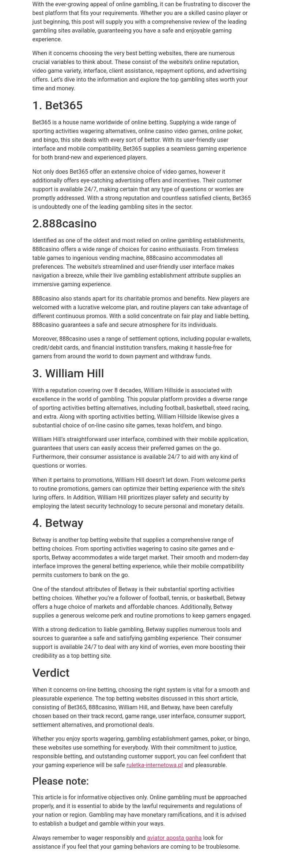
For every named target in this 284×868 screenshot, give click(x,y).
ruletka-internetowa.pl (155, 765)
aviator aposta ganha (174, 838)
